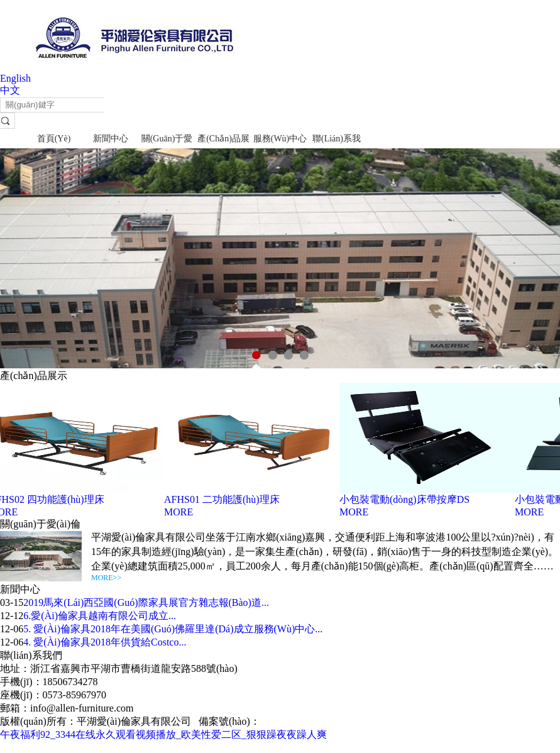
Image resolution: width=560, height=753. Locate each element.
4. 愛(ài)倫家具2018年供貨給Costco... (105, 642)
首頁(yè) (54, 139)
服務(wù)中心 (280, 139)
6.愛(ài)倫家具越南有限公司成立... (100, 616)
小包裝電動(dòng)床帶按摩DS (406, 499)
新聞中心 (111, 139)
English (15, 78)
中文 (10, 90)
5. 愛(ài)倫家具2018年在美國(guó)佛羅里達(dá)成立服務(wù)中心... (173, 629)
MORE (180, 512)
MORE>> (106, 578)
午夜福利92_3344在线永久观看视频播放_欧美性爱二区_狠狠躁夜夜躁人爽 (163, 734)
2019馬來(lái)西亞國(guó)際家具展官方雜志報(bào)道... (146, 602)
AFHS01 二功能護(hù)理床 (224, 499)
